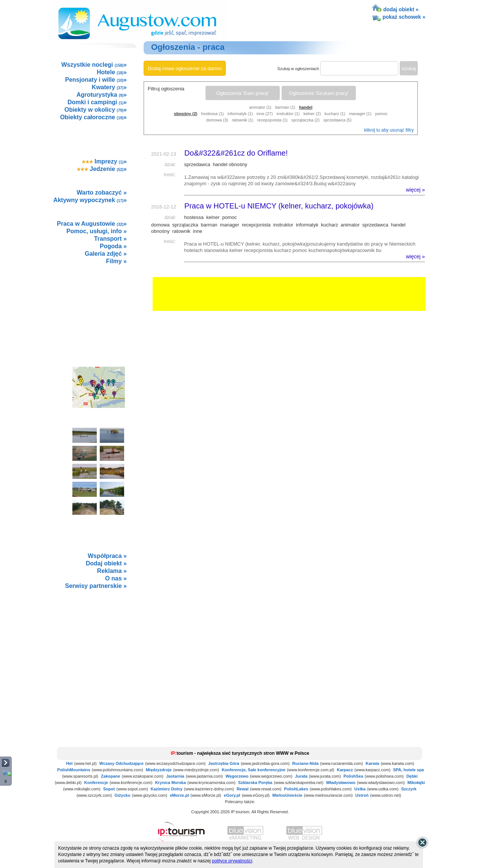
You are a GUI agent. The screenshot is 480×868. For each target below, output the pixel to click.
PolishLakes (296, 789)
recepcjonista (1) (272, 120)
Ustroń (362, 795)
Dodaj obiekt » (106, 563)
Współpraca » (107, 556)
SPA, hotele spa (408, 770)
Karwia (372, 763)
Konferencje (96, 783)
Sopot (109, 789)
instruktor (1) (288, 114)
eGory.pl (232, 795)
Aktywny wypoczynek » (90, 200)
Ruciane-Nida (305, 763)
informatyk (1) (240, 114)
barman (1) (285, 107)
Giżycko (122, 795)
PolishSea (353, 776)
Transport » (110, 239)
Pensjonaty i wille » (96, 80)
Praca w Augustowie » (92, 224)
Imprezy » (104, 161)
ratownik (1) (242, 120)
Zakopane (110, 776)
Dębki (412, 776)
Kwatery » (109, 87)
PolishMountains (74, 770)
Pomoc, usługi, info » (97, 231)
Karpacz (345, 770)
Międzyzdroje (159, 770)
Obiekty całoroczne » (93, 117)
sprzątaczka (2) (305, 120)
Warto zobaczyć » (102, 193)
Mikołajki (416, 783)
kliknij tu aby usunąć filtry (389, 130)
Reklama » (112, 571)
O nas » (116, 578)
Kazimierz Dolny (167, 789)
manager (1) (360, 114)
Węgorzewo (237, 776)
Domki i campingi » (97, 102)
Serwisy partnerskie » (96, 586)
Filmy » (116, 261)
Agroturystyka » (102, 95)
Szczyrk (409, 789)
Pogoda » (113, 246)
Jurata (301, 776)
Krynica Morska (171, 783)
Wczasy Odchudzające (121, 763)
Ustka (360, 789)
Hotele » (112, 72)
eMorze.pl (179, 795)
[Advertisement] (98, 307)
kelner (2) (312, 114)
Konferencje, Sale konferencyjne (253, 770)
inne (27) (265, 114)
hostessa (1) (212, 114)
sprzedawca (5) (337, 120)
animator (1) (260, 107)
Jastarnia (175, 776)
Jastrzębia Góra (224, 763)
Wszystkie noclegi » (94, 65)
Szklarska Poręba (255, 783)
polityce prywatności (232, 861)
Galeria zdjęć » (106, 254)
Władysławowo (340, 783)
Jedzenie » (102, 169)
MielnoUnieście (287, 795)
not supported (99, 645)
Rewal (243, 789)
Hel (70, 763)
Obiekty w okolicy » (96, 110)
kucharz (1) (335, 114)
